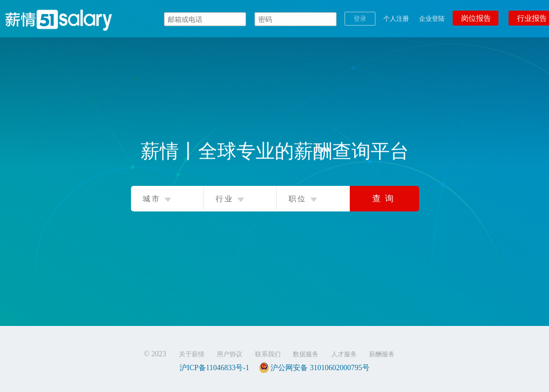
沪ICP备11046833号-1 (214, 368)
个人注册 (396, 19)
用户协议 (230, 354)
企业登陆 (432, 19)
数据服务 (306, 354)
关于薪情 (192, 354)
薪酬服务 (382, 354)
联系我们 (268, 354)
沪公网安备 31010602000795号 (314, 367)
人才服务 (344, 354)
